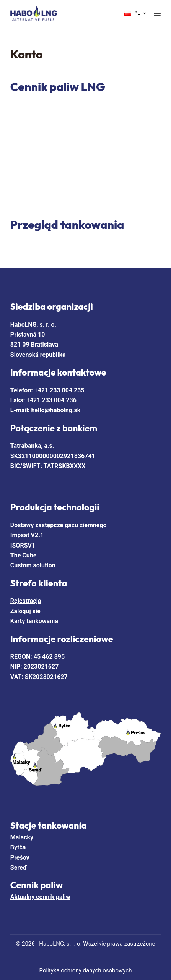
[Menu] (157, 13)
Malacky (22, 837)
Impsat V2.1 (27, 535)
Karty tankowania (34, 621)
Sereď (19, 867)
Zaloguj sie (25, 611)
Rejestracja (26, 601)
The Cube (24, 555)
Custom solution (33, 565)
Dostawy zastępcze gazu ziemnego (59, 525)
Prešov (20, 858)
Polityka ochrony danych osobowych (86, 970)
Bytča (18, 847)
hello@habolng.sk (56, 410)
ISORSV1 (23, 545)
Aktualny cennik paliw (40, 897)
